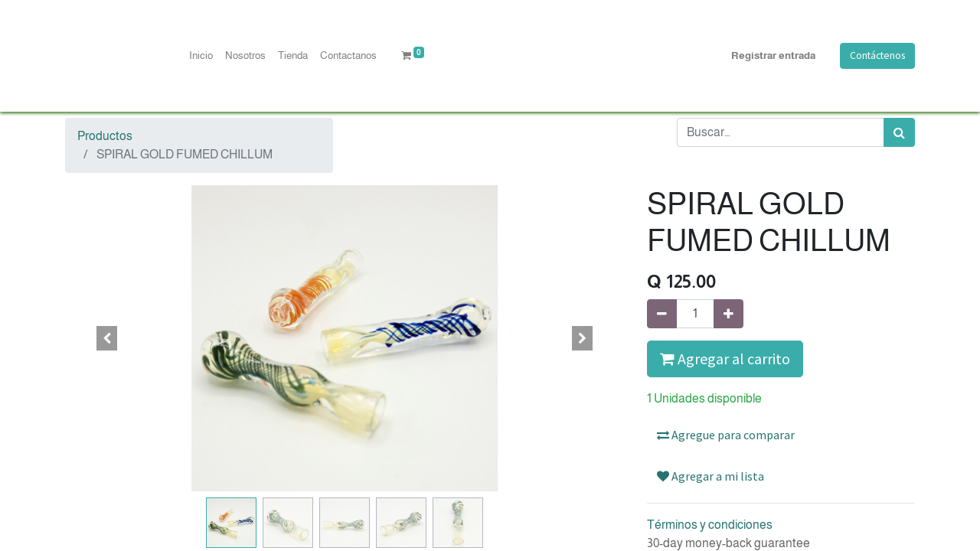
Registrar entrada (773, 55)
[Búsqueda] (899, 132)
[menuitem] (201, 56)
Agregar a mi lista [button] (710, 476)
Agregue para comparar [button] (726, 435)
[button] (107, 338)
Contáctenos (877, 55)
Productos (105, 136)
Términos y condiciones (710, 525)
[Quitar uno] (662, 314)
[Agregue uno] (728, 314)
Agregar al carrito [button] (725, 359)
